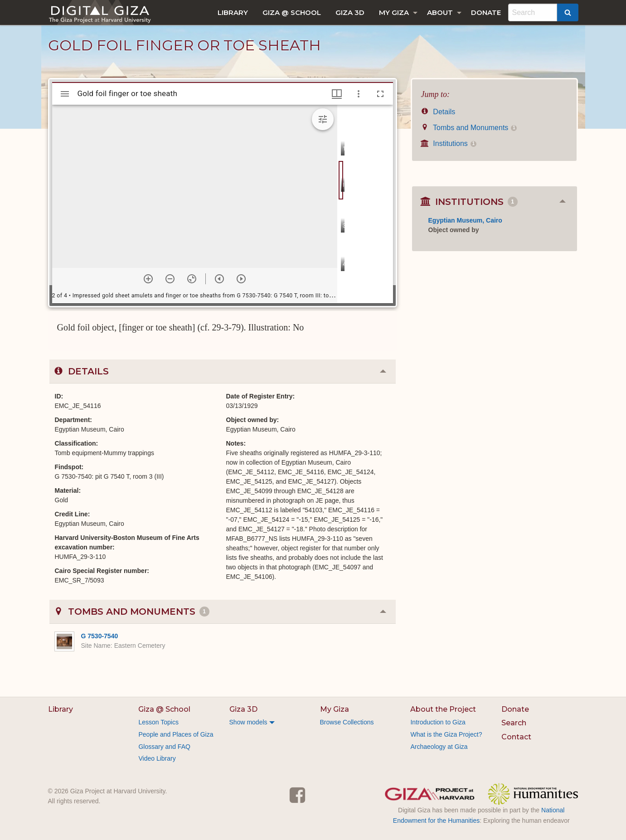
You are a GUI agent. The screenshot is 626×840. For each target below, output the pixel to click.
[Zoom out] (170, 279)
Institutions (449, 143)
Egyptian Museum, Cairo (465, 220)
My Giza (394, 12)
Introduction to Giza (438, 722)
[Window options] (359, 94)
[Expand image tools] (323, 119)
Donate (486, 12)
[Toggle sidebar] (65, 94)
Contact (516, 737)
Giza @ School (292, 12)
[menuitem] (233, 12)
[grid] (365, 204)
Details (438, 112)
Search (514, 723)
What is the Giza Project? (446, 734)
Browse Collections (347, 722)
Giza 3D (350, 12)
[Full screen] (380, 94)
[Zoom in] (148, 279)
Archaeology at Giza (439, 747)
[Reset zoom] (192, 279)
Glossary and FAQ (164, 747)
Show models (248, 722)
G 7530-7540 (100, 636)
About (440, 12)
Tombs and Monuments (469, 128)
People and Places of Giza (176, 734)
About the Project (443, 709)
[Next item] (241, 279)
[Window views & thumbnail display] (337, 94)
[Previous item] (219, 279)
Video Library (157, 758)
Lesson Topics (158, 722)
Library (233, 12)
